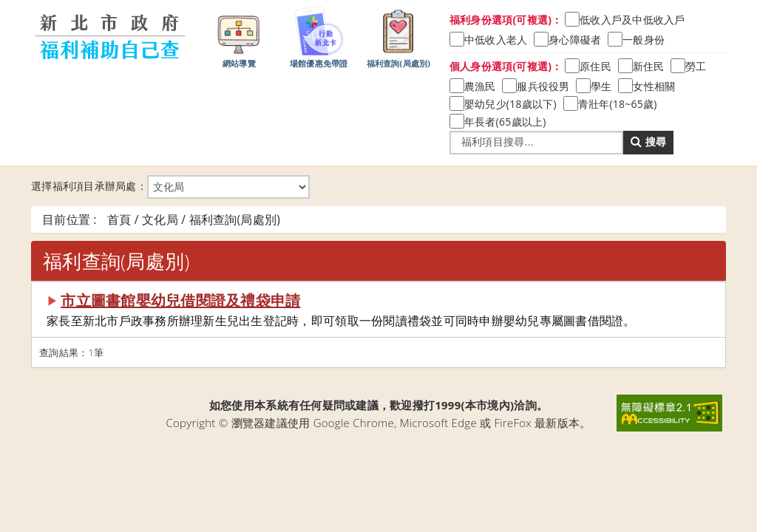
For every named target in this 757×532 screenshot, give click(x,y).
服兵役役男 (543, 86)
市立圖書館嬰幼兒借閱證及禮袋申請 (180, 300)
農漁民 (480, 86)
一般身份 (644, 40)
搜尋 (648, 141)
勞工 (696, 66)
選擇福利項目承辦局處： (170, 187)
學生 (601, 86)
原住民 (595, 66)
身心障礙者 (575, 40)
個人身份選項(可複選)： (506, 66)
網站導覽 (239, 36)
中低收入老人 (496, 40)
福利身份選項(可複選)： (506, 20)
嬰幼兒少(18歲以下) (510, 104)
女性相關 (654, 86)
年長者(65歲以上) (505, 122)
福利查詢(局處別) (399, 36)
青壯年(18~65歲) (618, 104)
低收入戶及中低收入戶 (632, 20)
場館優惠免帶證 (319, 36)
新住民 (649, 66)
